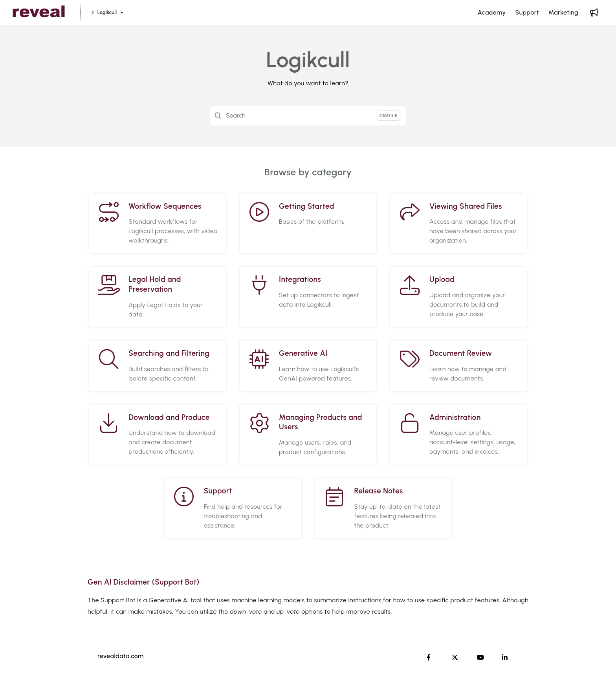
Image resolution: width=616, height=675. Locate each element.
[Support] (527, 13)
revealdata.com (121, 656)
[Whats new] (594, 13)
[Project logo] (39, 13)
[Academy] (492, 13)
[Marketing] (563, 13)
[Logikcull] (107, 13)
